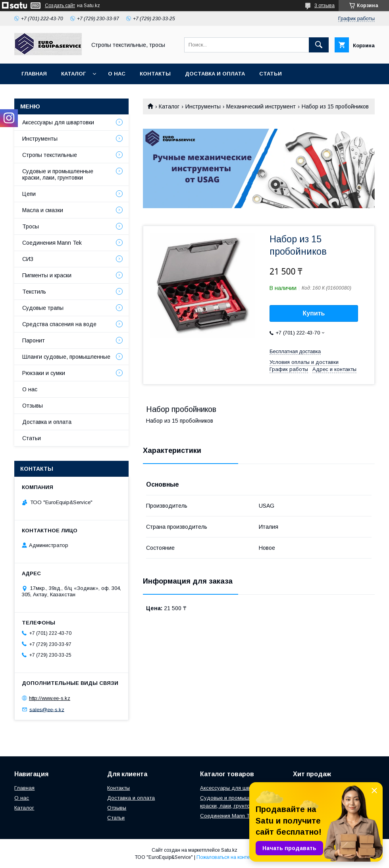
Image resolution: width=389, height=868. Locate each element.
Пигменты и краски (47, 275)
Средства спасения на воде (59, 324)
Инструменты (203, 106)
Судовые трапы (43, 308)
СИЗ (28, 259)
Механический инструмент (261, 106)
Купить (314, 313)
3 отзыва (324, 6)
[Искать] (319, 45)
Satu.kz (229, 850)
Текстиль (34, 292)
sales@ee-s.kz (47, 709)
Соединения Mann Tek (52, 243)
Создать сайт (60, 6)
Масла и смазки (43, 210)
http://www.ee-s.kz (50, 698)
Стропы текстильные (50, 155)
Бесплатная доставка (295, 351)
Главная (34, 74)
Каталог (73, 74)
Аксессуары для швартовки (58, 122)
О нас (117, 74)
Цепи (29, 194)
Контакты (155, 74)
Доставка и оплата (215, 74)
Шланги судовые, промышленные (66, 357)
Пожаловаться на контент (225, 857)
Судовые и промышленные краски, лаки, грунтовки (58, 174)
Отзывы (33, 406)
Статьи (271, 74)
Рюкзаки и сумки (44, 373)
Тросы (31, 226)
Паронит (34, 340)
